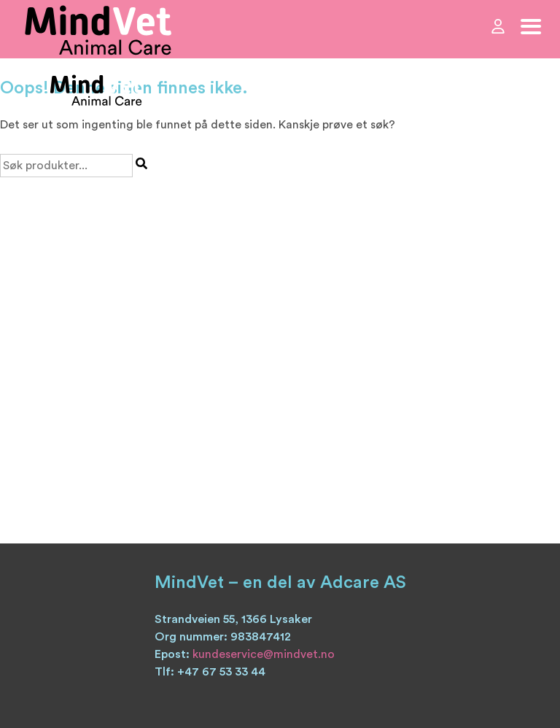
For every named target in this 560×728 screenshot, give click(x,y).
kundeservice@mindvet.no (264, 654)
